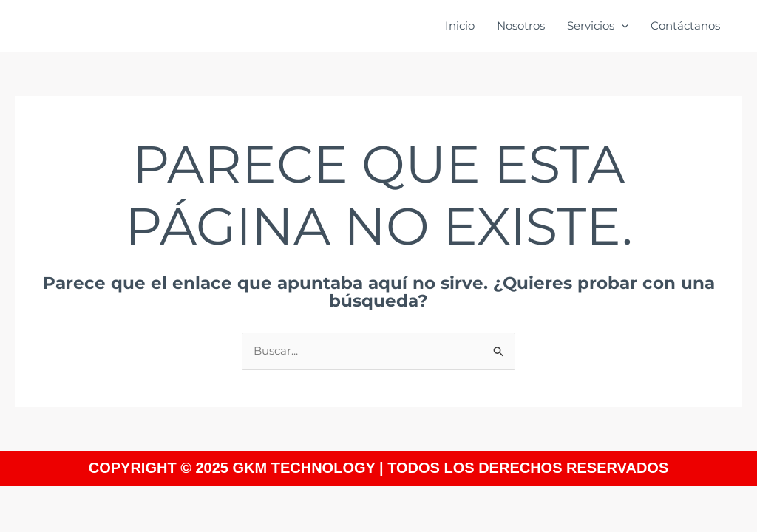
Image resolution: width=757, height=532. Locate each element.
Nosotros (521, 25)
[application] (621, 26)
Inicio (460, 25)
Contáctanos (685, 25)
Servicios (598, 26)
